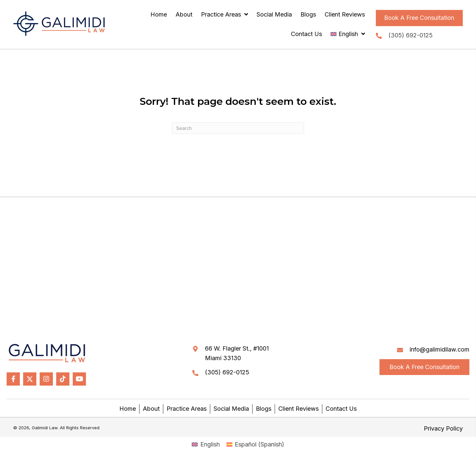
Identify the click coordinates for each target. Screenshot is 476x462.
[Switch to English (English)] (206, 444)
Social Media (231, 409)
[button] (419, 18)
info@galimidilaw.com (439, 349)
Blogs (264, 409)
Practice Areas (187, 409)
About (151, 409)
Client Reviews (298, 409)
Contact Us (341, 409)
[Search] (238, 128)
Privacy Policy (443, 428)
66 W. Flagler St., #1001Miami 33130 (237, 353)
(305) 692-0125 (411, 35)
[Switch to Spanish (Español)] (255, 444)
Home (128, 409)
